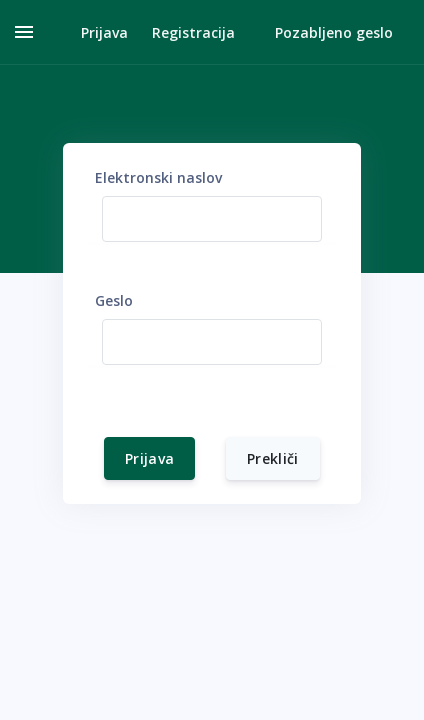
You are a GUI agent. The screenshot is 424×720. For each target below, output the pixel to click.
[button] (92, 32)
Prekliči (273, 458)
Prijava (149, 458)
